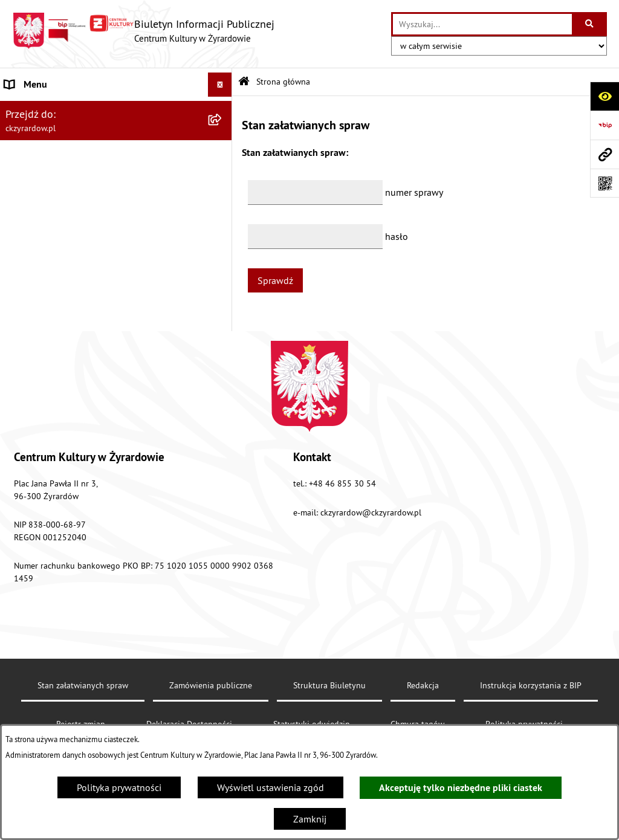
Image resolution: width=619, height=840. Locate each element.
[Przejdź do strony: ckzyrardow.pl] (604, 154)
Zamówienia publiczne (211, 716)
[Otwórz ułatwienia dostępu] (604, 96)
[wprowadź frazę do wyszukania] (482, 24)
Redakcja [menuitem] (23, 305)
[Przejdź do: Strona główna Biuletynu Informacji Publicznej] (244, 82)
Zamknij (310, 819)
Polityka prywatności (119, 787)
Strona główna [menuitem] (35, 109)
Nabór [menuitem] (18, 247)
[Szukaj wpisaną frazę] (590, 24)
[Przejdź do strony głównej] (143, 31)
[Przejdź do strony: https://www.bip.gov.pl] (604, 125)
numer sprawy (414, 192)
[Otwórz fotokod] (604, 183)
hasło (397, 236)
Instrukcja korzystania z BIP (531, 716)
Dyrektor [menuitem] (22, 178)
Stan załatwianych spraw (83, 716)
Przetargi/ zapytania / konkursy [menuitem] (68, 271)
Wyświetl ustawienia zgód (271, 787)
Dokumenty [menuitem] (28, 212)
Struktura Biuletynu (329, 716)
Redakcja (423, 716)
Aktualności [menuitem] (29, 143)
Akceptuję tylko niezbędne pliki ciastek (461, 788)
